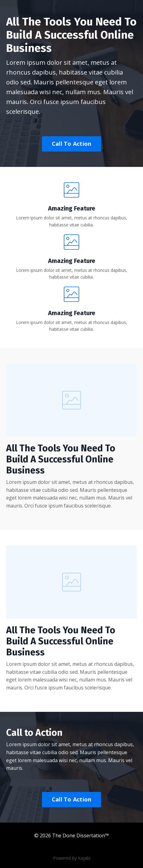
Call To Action (72, 144)
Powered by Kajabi (72, 858)
